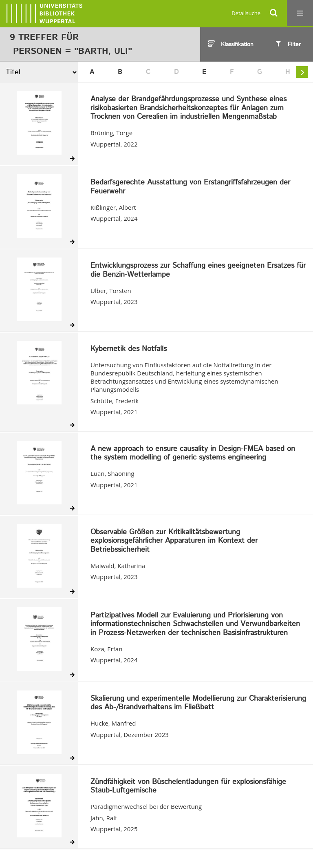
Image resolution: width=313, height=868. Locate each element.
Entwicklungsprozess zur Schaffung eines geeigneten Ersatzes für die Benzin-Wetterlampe (198, 270)
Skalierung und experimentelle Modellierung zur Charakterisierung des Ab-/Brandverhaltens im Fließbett (198, 703)
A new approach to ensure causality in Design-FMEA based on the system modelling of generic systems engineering (193, 454)
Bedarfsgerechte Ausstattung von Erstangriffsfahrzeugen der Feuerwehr (190, 187)
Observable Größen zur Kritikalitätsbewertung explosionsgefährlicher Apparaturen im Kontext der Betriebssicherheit (174, 541)
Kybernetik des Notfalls (129, 349)
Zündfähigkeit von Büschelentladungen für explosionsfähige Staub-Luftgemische (188, 787)
